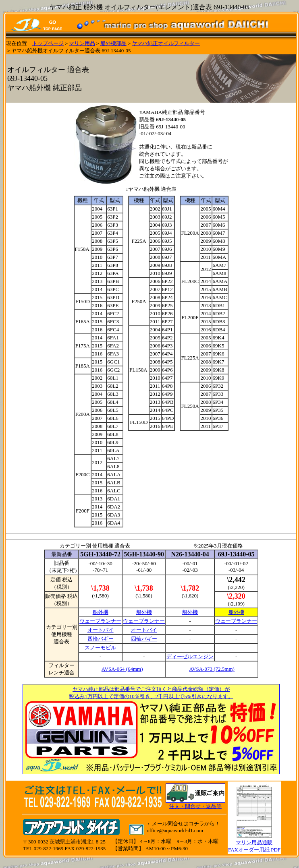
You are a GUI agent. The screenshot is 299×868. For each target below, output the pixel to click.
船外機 (101, 612)
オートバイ (101, 630)
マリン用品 (82, 43)
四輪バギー (101, 639)
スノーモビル (100, 648)
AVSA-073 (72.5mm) (212, 669)
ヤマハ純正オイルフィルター (166, 43)
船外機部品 (113, 43)
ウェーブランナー (100, 621)
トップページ (48, 43)
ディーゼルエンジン (190, 656)
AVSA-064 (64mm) (122, 669)
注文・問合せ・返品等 (195, 806)
